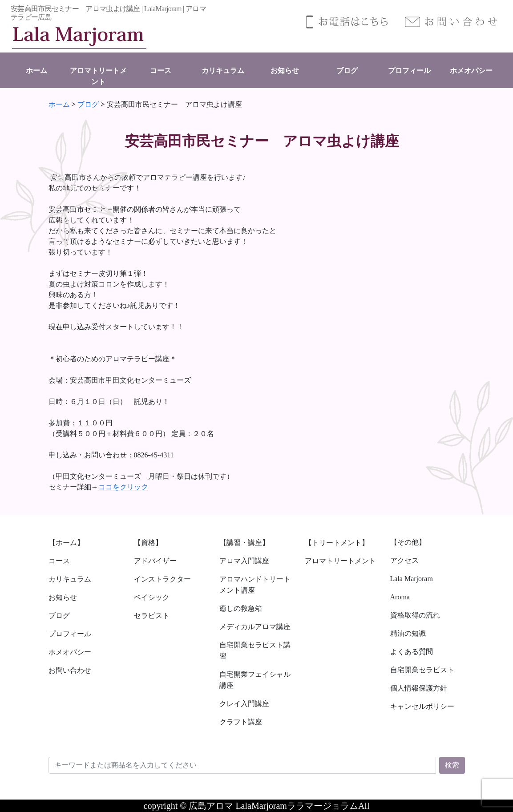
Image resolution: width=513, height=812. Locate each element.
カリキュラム (223, 71)
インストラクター (162, 579)
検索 (452, 765)
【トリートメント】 (337, 543)
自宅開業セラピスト (422, 670)
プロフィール (409, 71)
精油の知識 (408, 633)
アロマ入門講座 (244, 561)
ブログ (347, 71)
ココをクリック (123, 487)
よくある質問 (412, 652)
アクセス (404, 560)
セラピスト (152, 616)
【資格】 (148, 543)
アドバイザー (155, 561)
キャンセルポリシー (422, 706)
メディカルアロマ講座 (255, 627)
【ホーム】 (66, 543)
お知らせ (285, 71)
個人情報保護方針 (419, 688)
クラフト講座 (241, 722)
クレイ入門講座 (244, 704)
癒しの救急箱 (241, 608)
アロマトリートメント (340, 561)
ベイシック (152, 597)
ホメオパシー (471, 71)
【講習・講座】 (244, 543)
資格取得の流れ (415, 615)
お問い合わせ (70, 670)
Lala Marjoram (412, 579)
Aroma (400, 597)
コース (161, 71)
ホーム (36, 71)
